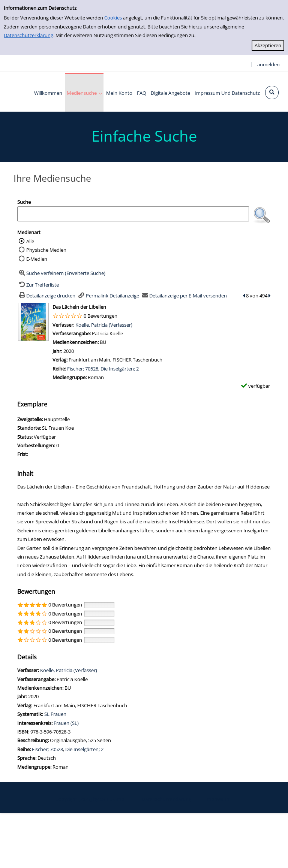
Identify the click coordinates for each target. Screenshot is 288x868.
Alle (30, 241)
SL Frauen (55, 714)
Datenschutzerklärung (28, 35)
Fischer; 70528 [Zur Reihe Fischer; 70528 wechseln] (83, 369)
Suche (24, 202)
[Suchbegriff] (133, 214)
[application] (84, 92)
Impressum (218, 799)
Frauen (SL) (66, 723)
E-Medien (37, 259)
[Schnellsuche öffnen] (272, 93)
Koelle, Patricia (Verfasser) (104, 325)
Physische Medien (46, 250)
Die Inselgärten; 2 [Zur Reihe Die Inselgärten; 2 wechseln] (120, 369)
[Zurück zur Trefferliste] (38, 285)
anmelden (268, 64)
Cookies (113, 18)
